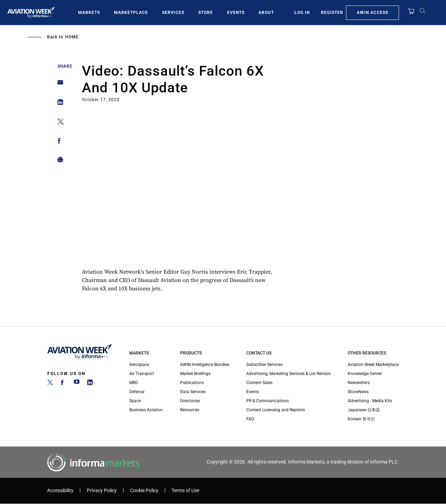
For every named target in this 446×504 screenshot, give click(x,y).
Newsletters (359, 383)
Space (135, 401)
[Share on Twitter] (58, 123)
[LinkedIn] (90, 384)
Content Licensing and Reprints (276, 410)
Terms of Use (185, 491)
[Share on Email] (58, 85)
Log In (302, 13)
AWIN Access (372, 13)
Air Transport (142, 374)
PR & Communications (268, 401)
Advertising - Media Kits (370, 401)
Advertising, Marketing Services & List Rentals (289, 374)
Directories (190, 401)
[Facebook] (63, 384)
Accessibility (60, 491)
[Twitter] (50, 384)
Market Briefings (195, 374)
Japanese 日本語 (364, 410)
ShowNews (358, 392)
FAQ (250, 419)
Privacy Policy (102, 491)
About (266, 13)
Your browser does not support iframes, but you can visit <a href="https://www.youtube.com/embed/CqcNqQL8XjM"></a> (183, 187)
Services (173, 13)
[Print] (58, 161)
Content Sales (259, 383)
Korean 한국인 (361, 419)
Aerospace (139, 365)
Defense (137, 392)
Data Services (193, 392)
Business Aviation (146, 410)
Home (72, 37)
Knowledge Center (365, 374)
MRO (134, 383)
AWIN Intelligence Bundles (205, 365)
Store (206, 13)
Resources (190, 410)
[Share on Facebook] (58, 142)
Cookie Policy (144, 491)
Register (332, 13)
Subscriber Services (264, 365)
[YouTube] (77, 384)
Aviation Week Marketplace (373, 365)
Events (236, 13)
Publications (192, 383)
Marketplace (131, 13)
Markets (89, 13)
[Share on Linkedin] (58, 104)
